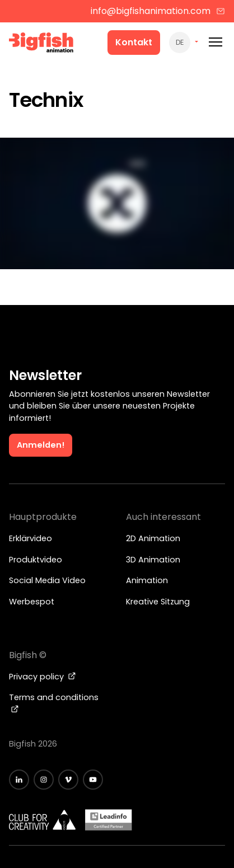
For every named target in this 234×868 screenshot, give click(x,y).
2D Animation (153, 538)
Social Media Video (47, 580)
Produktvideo (36, 560)
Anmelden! (41, 445)
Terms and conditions (54, 702)
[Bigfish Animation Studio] (41, 44)
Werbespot (32, 602)
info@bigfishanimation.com (158, 11)
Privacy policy (43, 677)
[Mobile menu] (216, 42)
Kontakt (134, 42)
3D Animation (153, 560)
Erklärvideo (31, 538)
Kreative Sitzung (158, 602)
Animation (147, 580)
